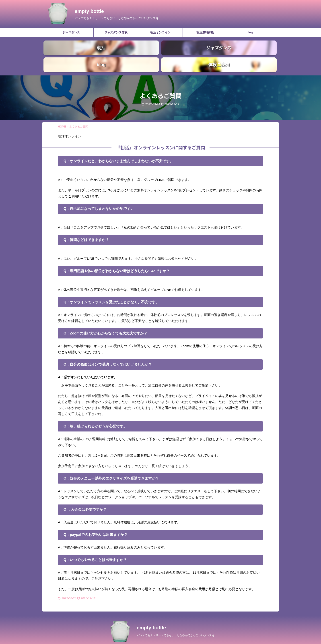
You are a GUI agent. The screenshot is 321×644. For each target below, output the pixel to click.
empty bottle (89, 11)
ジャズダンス (71, 32)
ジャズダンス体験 (116, 32)
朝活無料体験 (205, 32)
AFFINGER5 (181, 638)
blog (250, 32)
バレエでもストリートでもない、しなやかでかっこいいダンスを (176, 626)
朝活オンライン (160, 32)
